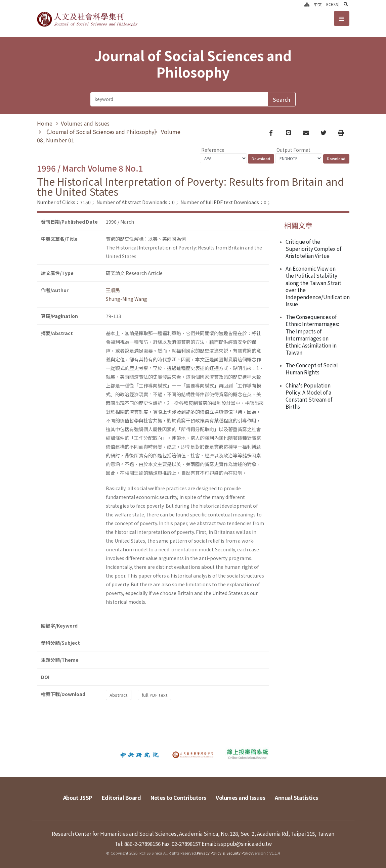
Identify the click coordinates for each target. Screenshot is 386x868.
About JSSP (78, 797)
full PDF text (155, 695)
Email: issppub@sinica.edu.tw (237, 843)
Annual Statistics (296, 797)
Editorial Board (121, 797)
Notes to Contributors (178, 797)
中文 (318, 4)
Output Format (293, 150)
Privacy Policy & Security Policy (225, 853)
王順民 (113, 290)
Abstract (119, 695)
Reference (213, 150)
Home (45, 123)
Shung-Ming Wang (126, 299)
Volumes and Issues (85, 123)
